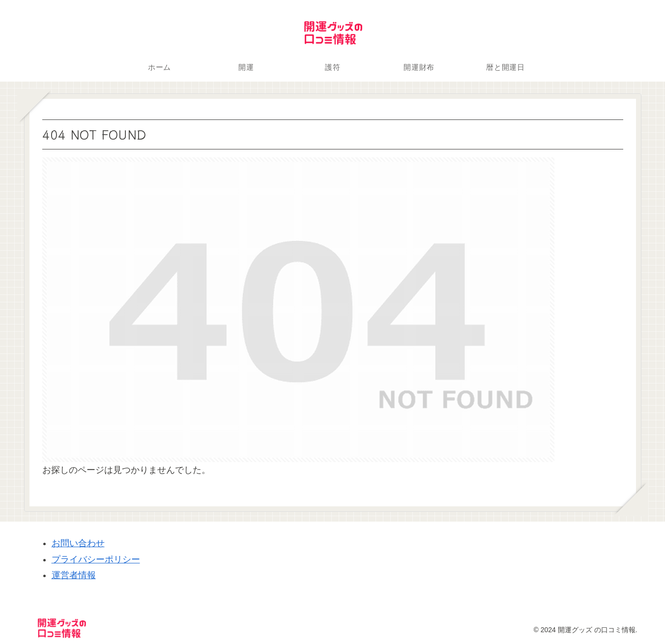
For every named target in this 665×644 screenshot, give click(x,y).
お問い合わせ (78, 543)
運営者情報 (74, 575)
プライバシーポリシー (96, 559)
